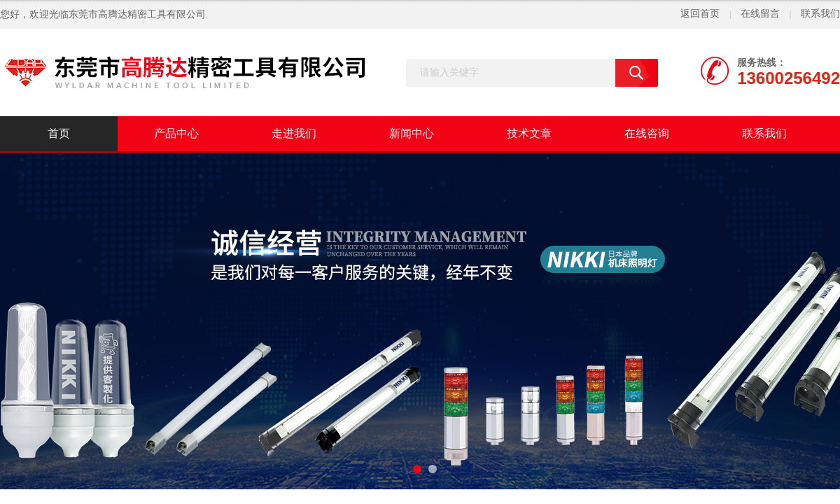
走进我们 (294, 133)
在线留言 (760, 14)
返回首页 (700, 14)
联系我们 (820, 14)
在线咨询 (647, 133)
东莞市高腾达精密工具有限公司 (137, 14)
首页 (59, 133)
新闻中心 (412, 133)
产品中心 (176, 133)
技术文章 (529, 133)
